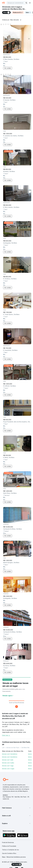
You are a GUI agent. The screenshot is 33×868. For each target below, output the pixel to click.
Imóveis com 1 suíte (8, 760)
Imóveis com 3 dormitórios (10, 757)
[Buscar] (26, 3)
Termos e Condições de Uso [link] (11, 850)
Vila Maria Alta (25, 748)
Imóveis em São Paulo (13, 748)
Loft (3, 748)
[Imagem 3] (17, 128)
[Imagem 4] (18, 128)
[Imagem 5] (20, 128)
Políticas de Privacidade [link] (9, 846)
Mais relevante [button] (15, 20)
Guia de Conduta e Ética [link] (9, 853)
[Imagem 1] (15, 128)
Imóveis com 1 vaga (8, 766)
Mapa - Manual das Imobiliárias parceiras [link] (14, 857)
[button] (16, 808)
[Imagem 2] (16, 128)
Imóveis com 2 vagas (8, 769)
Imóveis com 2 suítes (8, 763)
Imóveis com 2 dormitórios (10, 754)
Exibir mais (6, 735)
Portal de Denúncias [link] (8, 842)
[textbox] (17, 3)
